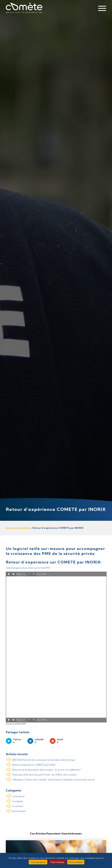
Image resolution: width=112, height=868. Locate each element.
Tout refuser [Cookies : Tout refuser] (57, 862)
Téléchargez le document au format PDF (28, 568)
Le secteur (18, 806)
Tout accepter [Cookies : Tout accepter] (38, 862)
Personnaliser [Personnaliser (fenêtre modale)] (76, 862)
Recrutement (19, 811)
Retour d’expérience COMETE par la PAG (34, 765)
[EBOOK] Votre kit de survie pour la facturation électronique (44, 760)
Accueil (10, 528)
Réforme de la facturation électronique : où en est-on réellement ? (47, 770)
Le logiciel (17, 801)
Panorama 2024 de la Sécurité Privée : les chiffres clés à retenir (44, 775)
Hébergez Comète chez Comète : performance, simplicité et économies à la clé (53, 780)
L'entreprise (18, 796)
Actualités (24, 528)
